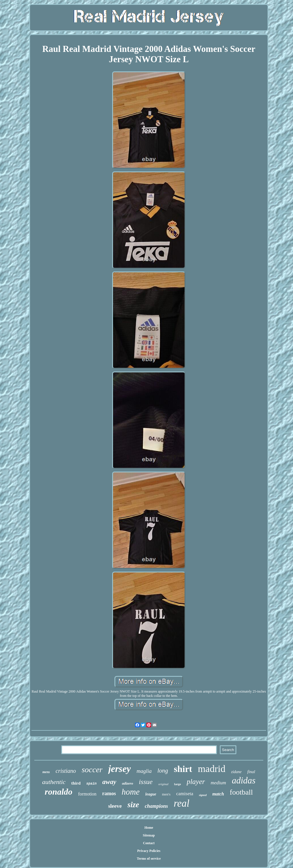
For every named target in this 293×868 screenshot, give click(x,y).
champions (156, 806)
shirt (183, 769)
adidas (244, 780)
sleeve (115, 806)
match (218, 794)
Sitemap (149, 835)
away (109, 782)
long (163, 771)
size (133, 805)
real (182, 803)
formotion (87, 794)
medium (218, 783)
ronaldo (59, 792)
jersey (119, 769)
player (196, 782)
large (178, 784)
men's (166, 794)
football (241, 792)
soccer (92, 770)
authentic (54, 782)
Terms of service (149, 859)
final (251, 772)
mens (46, 772)
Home (149, 828)
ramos (109, 793)
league (151, 794)
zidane (236, 772)
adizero (127, 783)
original (163, 784)
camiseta (185, 794)
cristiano (66, 771)
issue (146, 782)
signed (203, 795)
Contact (149, 843)
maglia (144, 771)
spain (92, 784)
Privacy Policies (149, 851)
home (131, 792)
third (76, 783)
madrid (211, 769)
